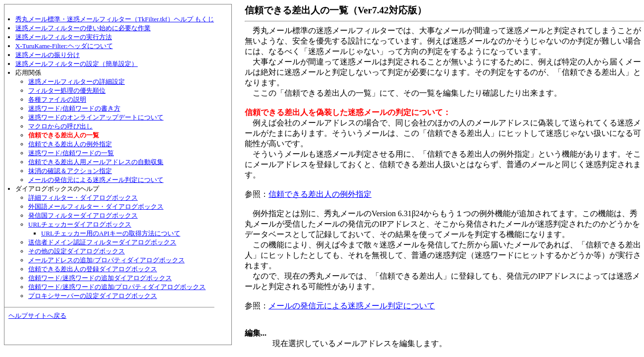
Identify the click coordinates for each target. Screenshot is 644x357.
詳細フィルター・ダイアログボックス (83, 198)
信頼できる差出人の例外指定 (70, 144)
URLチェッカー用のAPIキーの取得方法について (111, 233)
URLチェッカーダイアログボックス (80, 224)
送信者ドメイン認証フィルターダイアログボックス (102, 242)
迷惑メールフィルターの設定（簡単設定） (77, 64)
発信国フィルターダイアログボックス (83, 215)
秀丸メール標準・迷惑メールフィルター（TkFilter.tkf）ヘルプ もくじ (115, 19)
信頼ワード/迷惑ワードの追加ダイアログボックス (100, 278)
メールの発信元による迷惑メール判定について (96, 180)
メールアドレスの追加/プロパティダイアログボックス (107, 260)
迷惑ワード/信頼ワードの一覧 (71, 153)
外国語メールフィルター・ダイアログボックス (96, 207)
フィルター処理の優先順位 (67, 90)
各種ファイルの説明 (57, 99)
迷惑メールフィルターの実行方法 (64, 37)
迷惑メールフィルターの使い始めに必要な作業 (83, 28)
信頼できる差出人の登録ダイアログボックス (93, 269)
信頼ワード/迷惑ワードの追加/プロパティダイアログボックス (117, 287)
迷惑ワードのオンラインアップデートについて (96, 117)
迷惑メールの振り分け (48, 55)
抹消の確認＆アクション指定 (70, 171)
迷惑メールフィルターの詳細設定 (77, 82)
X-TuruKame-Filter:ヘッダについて (64, 46)
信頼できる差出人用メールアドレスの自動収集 (96, 162)
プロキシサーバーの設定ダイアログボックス (93, 296)
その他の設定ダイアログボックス (77, 251)
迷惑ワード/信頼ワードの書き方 (74, 108)
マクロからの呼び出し (60, 126)
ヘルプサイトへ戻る (37, 316)
